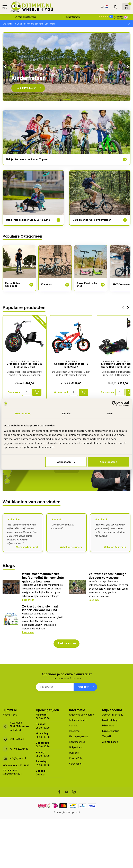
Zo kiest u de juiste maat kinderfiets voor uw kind (40, 608)
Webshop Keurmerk (27, 547)
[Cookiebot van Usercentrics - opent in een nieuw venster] (114, 403)
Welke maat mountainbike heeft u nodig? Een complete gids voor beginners (43, 578)
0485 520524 (17, 739)
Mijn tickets (108, 726)
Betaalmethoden (78, 720)
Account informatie (113, 715)
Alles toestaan (109, 462)
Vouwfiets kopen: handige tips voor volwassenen (107, 576)
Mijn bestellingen (111, 720)
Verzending (75, 764)
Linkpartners (76, 747)
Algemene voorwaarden (82, 715)
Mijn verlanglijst (110, 731)
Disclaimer (75, 731)
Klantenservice (77, 742)
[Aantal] (27, 392)
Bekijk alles (67, 644)
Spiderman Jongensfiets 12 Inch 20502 (71, 366)
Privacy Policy (76, 758)
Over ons (74, 753)
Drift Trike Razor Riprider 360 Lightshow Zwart (25, 366)
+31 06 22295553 (19, 749)
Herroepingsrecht (78, 736)
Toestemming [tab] (23, 413)
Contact (73, 726)
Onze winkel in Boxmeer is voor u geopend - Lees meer (29, 24)
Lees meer (28, 600)
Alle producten (110, 742)
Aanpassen (66, 462)
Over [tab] (110, 413)
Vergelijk (107, 736)
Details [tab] (67, 413)
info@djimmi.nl (18, 758)
